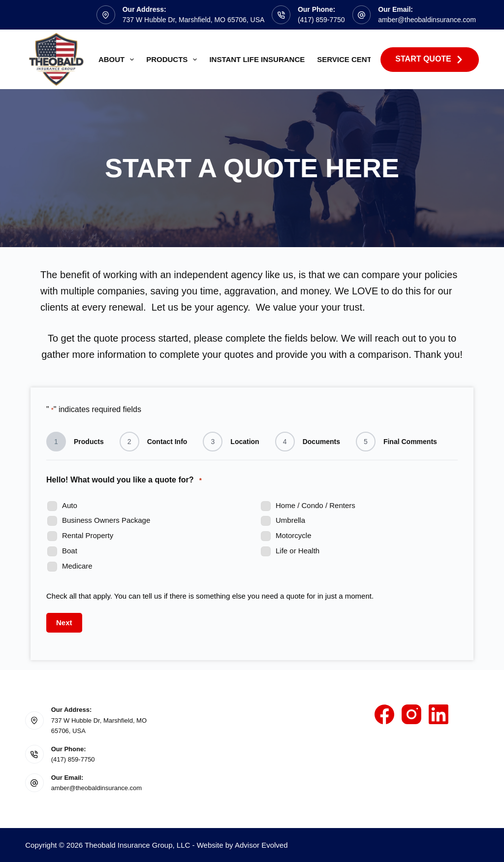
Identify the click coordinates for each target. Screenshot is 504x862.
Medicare (77, 566)
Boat (70, 551)
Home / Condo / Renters (315, 505)
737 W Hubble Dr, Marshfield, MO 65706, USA (194, 20)
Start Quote (429, 59)
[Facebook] (384, 714)
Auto (70, 505)
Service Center (349, 59)
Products (173, 60)
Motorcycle (294, 535)
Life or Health (298, 551)
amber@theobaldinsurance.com (427, 20)
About (118, 60)
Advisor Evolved (261, 845)
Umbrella (290, 520)
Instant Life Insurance (257, 59)
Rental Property (88, 535)
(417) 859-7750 (321, 20)
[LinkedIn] (439, 714)
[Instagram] (411, 714)
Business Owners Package (106, 520)
